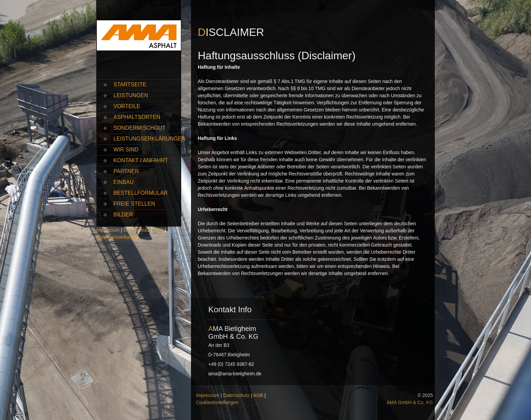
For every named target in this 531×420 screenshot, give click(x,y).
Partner (126, 171)
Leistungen (131, 95)
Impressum (108, 230)
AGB (158, 230)
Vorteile (127, 106)
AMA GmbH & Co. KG (410, 402)
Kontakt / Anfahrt (141, 160)
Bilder (123, 215)
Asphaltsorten (137, 117)
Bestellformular (141, 193)
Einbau (124, 182)
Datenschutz (137, 230)
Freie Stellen (134, 204)
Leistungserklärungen (147, 139)
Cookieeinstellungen (118, 237)
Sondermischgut (140, 128)
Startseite (130, 85)
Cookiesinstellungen (217, 402)
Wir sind (126, 150)
